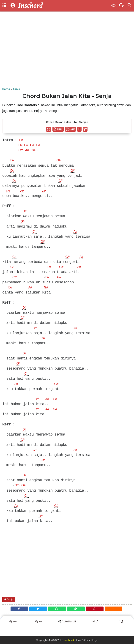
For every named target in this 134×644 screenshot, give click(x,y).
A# (28, 151)
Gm (17, 493)
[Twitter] (36, 617)
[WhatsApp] (56, 617)
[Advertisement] (67, 51)
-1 (121, 631)
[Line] (77, 617)
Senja (11, 607)
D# (21, 140)
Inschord (69, 640)
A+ (13, 631)
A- (38, 631)
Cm (21, 151)
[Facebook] (15, 617)
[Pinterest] (97, 617)
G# (27, 146)
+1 (95, 631)
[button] (118, 617)
